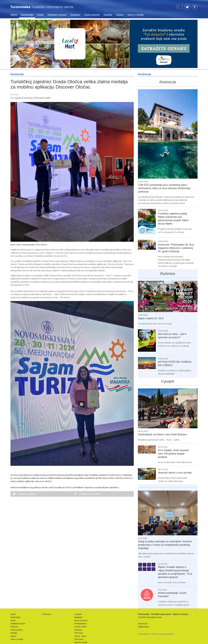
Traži (178, 7)
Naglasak (78, 617)
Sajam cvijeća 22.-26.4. (151, 318)
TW (187, 7)
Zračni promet (92, 15)
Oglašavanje (143, 627)
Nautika (108, 15)
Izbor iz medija (136, 15)
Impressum (143, 624)
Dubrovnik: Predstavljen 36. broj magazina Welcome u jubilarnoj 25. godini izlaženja (176, 248)
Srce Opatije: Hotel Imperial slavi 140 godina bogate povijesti (173, 454)
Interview (78, 630)
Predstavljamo (80, 624)
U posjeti (168, 381)
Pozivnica (168, 274)
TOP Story (79, 633)
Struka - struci (80, 636)
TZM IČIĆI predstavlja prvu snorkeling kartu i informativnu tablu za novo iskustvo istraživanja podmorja (164, 188)
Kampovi (75, 15)
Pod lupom (79, 639)
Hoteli (40, 15)
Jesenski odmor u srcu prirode (175, 473)
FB (195, 7)
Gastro (120, 15)
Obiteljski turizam (57, 15)
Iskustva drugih (81, 642)
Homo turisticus (81, 621)
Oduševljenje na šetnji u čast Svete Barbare (162, 434)
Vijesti (14, 15)
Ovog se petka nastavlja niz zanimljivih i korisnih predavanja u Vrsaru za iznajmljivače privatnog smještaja (165, 545)
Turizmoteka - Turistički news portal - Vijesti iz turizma (42, 9)
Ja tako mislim (80, 627)
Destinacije (27, 15)
